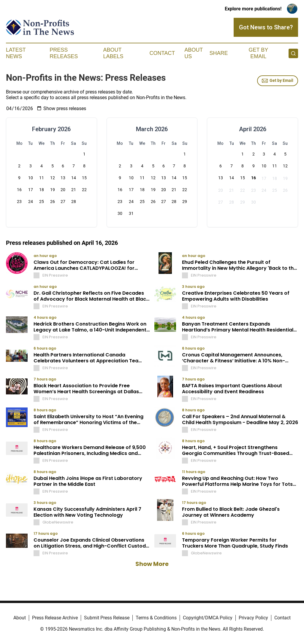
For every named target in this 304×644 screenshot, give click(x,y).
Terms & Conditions (156, 618)
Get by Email (278, 81)
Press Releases (64, 53)
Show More (152, 564)
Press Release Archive (55, 618)
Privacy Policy (253, 618)
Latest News (16, 53)
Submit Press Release (107, 618)
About (20, 618)
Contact (162, 53)
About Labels (113, 53)
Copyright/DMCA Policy (208, 618)
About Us (194, 53)
